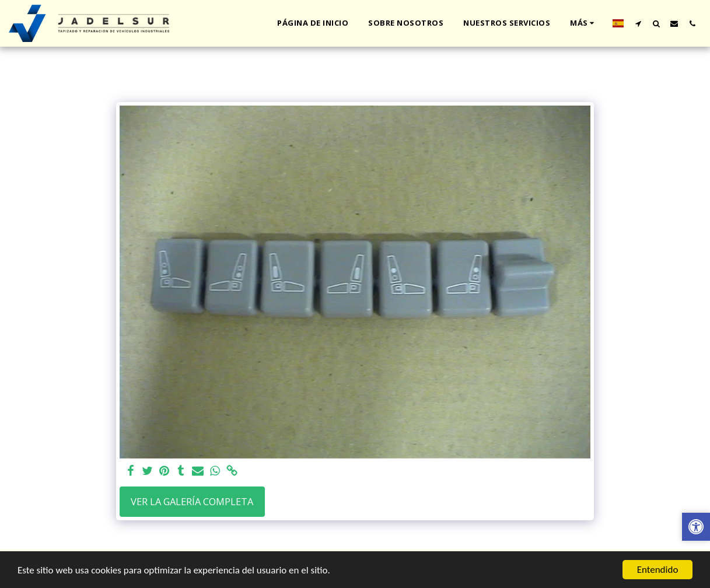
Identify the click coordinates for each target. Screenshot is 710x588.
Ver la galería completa (192, 501)
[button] (638, 23)
